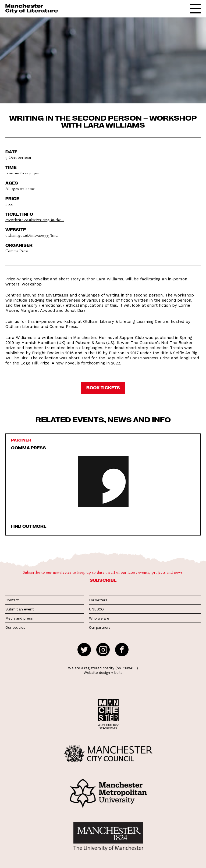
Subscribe (103, 580)
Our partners (100, 628)
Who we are (99, 618)
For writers (98, 600)
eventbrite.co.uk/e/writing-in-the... (35, 220)
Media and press (19, 618)
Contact (12, 600)
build (118, 673)
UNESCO (96, 609)
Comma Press (29, 448)
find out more (29, 526)
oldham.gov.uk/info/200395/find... (33, 235)
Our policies (15, 628)
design (104, 673)
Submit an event (20, 609)
